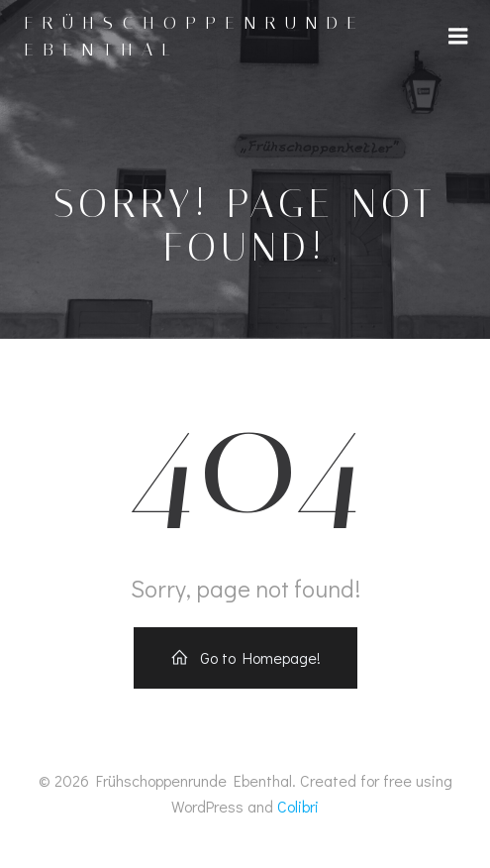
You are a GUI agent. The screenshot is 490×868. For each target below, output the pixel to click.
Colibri (298, 806)
